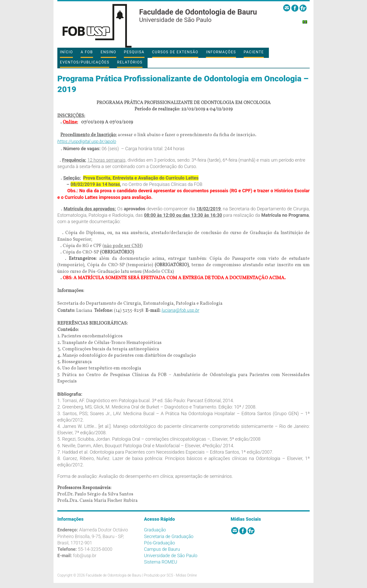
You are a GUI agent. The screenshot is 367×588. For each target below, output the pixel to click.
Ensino (108, 52)
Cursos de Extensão (175, 52)
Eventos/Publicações (85, 62)
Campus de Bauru (162, 549)
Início (66, 52)
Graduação (155, 530)
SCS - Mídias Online (182, 575)
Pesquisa (134, 52)
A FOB (87, 52)
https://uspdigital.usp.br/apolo (87, 141)
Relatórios (130, 62)
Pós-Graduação (160, 543)
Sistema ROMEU (161, 562)
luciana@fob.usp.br (180, 310)
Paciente (254, 52)
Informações (221, 52)
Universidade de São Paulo (171, 555)
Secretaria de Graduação (169, 536)
